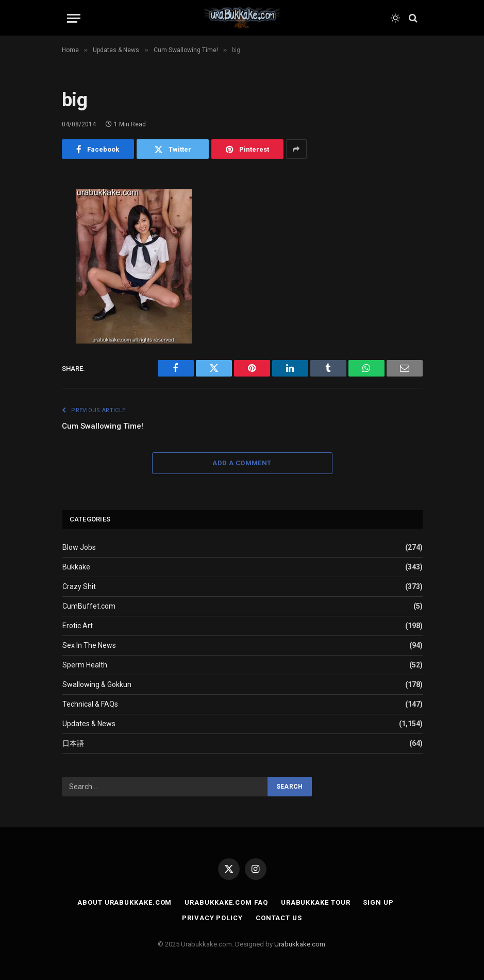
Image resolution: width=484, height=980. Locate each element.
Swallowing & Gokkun (97, 684)
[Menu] (74, 18)
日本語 (73, 743)
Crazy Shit (79, 586)
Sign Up (378, 902)
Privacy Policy (212, 918)
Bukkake (76, 567)
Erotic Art (78, 626)
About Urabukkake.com (124, 902)
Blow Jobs (79, 547)
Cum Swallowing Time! (103, 426)
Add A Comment (242, 463)
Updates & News (89, 724)
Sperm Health (85, 665)
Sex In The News (89, 645)
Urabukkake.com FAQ (226, 902)
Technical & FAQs (90, 704)
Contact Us (279, 918)
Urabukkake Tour (316, 902)
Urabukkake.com (300, 944)
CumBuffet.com (89, 606)
